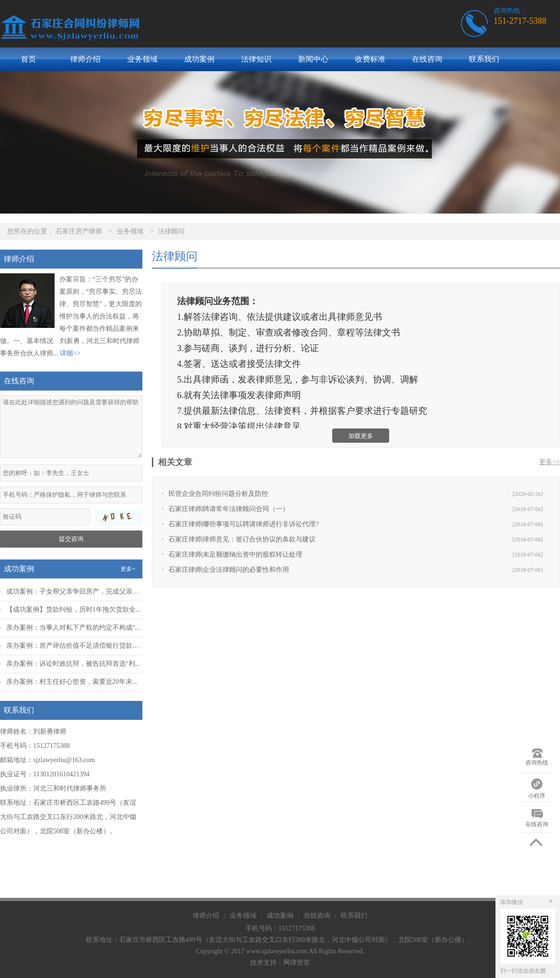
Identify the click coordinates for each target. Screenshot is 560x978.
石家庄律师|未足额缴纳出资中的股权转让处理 (236, 554)
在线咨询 (427, 59)
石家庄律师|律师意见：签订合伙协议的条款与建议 (242, 539)
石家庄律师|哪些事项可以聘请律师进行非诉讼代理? (244, 524)
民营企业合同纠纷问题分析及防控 (218, 494)
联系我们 (484, 59)
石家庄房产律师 (79, 231)
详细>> (70, 353)
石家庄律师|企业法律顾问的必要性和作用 (229, 570)
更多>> (550, 462)
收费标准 (370, 59)
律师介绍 (85, 59)
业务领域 (142, 59)
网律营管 (297, 963)
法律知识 (256, 59)
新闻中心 (313, 59)
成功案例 (199, 59)
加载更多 (361, 436)
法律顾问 (171, 231)
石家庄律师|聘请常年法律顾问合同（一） (229, 509)
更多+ (128, 569)
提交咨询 (71, 539)
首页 (28, 59)
